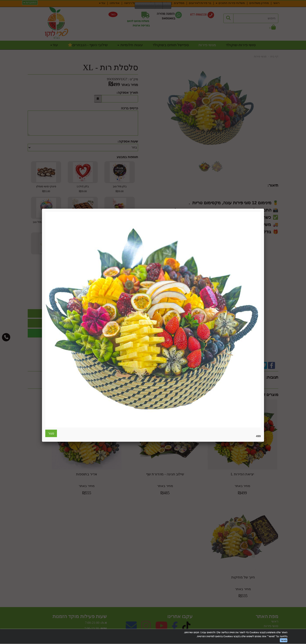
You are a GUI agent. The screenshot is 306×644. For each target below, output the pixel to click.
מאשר (284, 640)
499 (258, 436)
